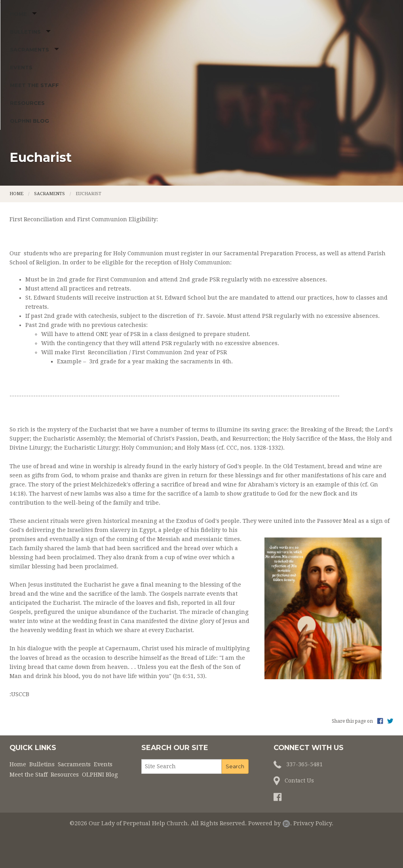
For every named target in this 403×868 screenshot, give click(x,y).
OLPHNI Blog (304, 137)
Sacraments (117, 137)
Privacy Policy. (313, 849)
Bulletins (64, 137)
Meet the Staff (209, 137)
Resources (259, 137)
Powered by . (270, 849)
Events (165, 137)
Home (22, 137)
